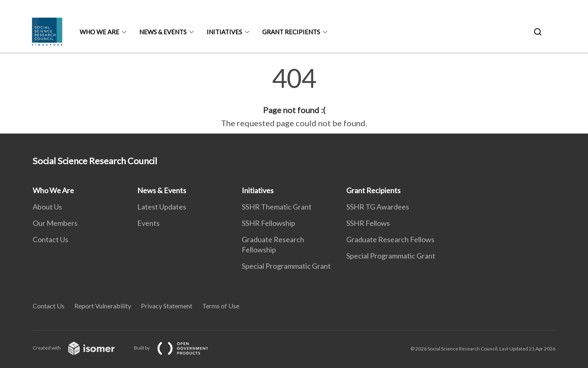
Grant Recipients (291, 32)
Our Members (55, 223)
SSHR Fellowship (268, 223)
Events (148, 223)
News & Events (163, 32)
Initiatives (224, 32)
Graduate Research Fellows (390, 239)
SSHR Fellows (368, 223)
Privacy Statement (167, 306)
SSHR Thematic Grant (277, 207)
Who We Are (99, 32)
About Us (47, 207)
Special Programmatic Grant (286, 266)
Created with (80, 348)
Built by (178, 348)
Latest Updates (162, 207)
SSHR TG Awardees (378, 207)
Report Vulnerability (103, 306)
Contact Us (50, 239)
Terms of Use (221, 306)
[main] (294, 97)
